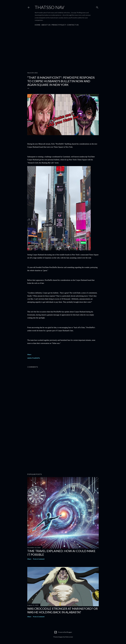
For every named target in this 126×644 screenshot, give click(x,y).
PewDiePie (36, 358)
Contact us (73, 25)
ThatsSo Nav (49, 7)
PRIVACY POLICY (59, 25)
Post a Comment (39, 559)
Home (37, 25)
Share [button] (29, 354)
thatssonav (69, 637)
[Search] (97, 7)
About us (46, 25)
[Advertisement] (63, 48)
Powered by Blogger (63, 632)
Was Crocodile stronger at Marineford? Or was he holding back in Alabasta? (63, 610)
